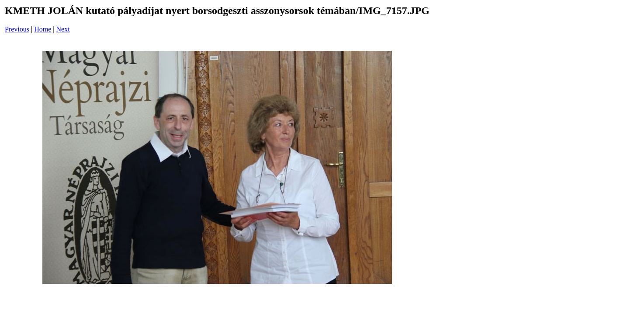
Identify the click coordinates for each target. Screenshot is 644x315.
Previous (17, 29)
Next (63, 29)
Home (43, 29)
